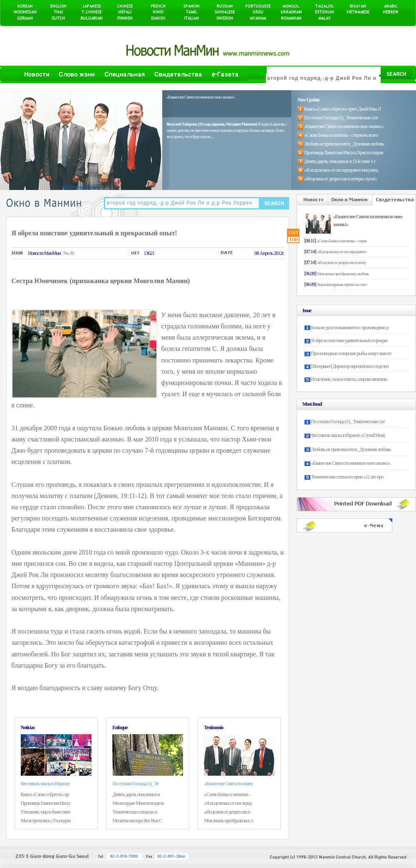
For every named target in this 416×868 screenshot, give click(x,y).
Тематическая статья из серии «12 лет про (347, 477)
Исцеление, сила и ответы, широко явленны (349, 379)
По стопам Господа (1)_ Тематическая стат (348, 422)
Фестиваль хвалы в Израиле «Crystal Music (348, 435)
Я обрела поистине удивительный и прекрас (350, 340)
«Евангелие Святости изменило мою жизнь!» (351, 463)
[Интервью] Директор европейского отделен (350, 366)
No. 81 (69, 253)
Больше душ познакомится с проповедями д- (350, 328)
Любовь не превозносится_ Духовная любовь (351, 449)
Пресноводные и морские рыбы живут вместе (351, 353)
